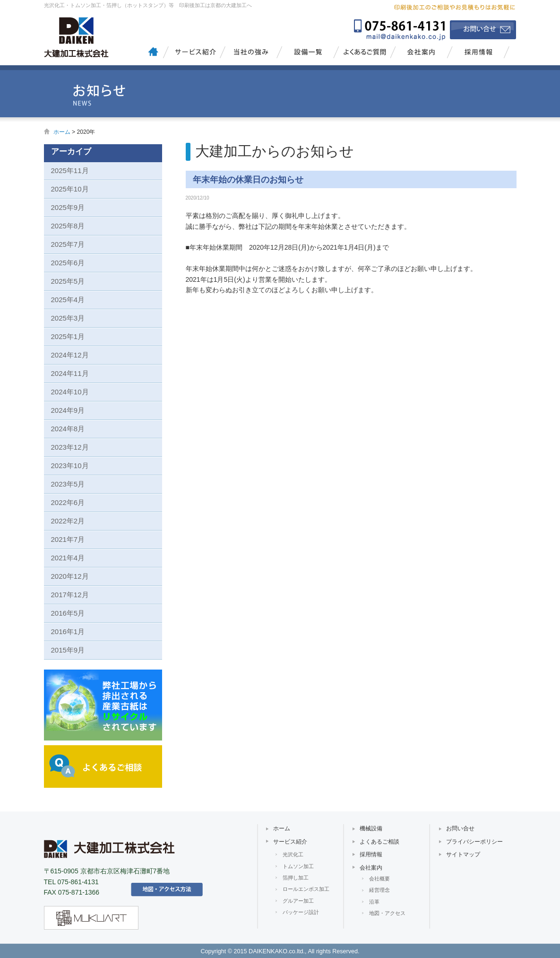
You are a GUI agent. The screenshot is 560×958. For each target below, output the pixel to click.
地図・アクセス (387, 913)
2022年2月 (68, 521)
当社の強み (251, 54)
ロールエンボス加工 (306, 889)
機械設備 (371, 828)
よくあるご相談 (379, 842)
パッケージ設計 (301, 912)
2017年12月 (70, 595)
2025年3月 (68, 318)
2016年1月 (68, 631)
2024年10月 (70, 392)
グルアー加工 (298, 901)
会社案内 (421, 54)
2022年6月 (68, 502)
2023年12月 (70, 447)
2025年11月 (70, 170)
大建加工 (79, 35)
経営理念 (379, 890)
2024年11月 (70, 373)
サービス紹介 (194, 54)
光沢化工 (293, 854)
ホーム (62, 132)
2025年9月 (68, 207)
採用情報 (479, 54)
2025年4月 (68, 300)
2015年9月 (68, 650)
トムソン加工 (298, 866)
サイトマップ (463, 854)
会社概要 (379, 879)
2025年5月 (68, 281)
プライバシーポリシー (474, 842)
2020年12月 (70, 576)
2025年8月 (68, 226)
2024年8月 (68, 429)
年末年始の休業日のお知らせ (248, 180)
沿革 (374, 902)
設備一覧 (307, 54)
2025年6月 (68, 263)
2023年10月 (70, 466)
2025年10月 (70, 189)
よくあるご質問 (364, 54)
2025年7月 (68, 244)
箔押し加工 (296, 878)
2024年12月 (70, 355)
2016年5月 (68, 613)
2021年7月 (68, 539)
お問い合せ (483, 30)
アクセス (167, 889)
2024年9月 (68, 410)
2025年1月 (68, 336)
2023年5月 (68, 484)
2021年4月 (68, 558)
